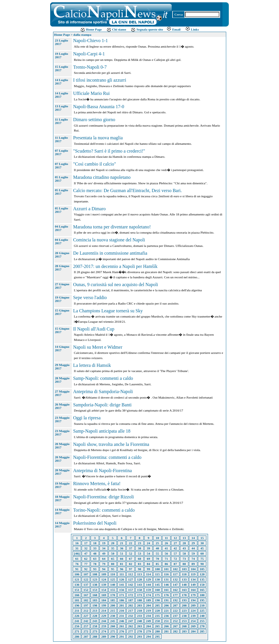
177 (175, 595)
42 (175, 548)
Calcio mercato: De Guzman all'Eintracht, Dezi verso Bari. (127, 190)
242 (86, 621)
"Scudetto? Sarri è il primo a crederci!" (109, 151)
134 (193, 579)
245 (113, 621)
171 (122, 595)
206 (166, 605)
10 (157, 538)
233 (139, 616)
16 (77, 543)
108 (95, 574)
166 (77, 595)
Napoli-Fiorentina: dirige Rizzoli (103, 497)
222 (175, 611)
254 (193, 621)
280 (157, 631)
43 (184, 548)
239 (193, 616)
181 (77, 600)
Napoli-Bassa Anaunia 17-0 (99, 107)
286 (77, 637)
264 (148, 626)
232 (131, 616)
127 (131, 579)
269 (193, 626)
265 (157, 626)
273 (95, 631)
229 (104, 616)
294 (148, 637)
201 (122, 605)
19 (104, 543)
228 (95, 616)
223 (184, 611)
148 (184, 585)
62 (86, 559)
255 (202, 621)
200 (113, 605)
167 (86, 595)
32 (86, 548)
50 (113, 553)
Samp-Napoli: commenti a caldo (103, 378)
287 (86, 637)
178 (184, 595)
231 (122, 616)
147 (175, 585)
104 (193, 569)
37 (131, 548)
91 (77, 569)
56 (166, 553)
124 (104, 579)
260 (113, 626)
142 (131, 585)
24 (148, 543)
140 (113, 585)
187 (131, 600)
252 (175, 621)
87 (175, 564)
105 (202, 569)
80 (113, 564)
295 (157, 637)
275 (113, 631)
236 (166, 616)
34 (104, 548)
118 (184, 574)
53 (139, 553)
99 (148, 569)
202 (131, 605)
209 (193, 605)
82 (131, 564)
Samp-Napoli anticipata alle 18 (102, 431)
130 (157, 579)
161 (166, 590)
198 (95, 605)
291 (122, 637)
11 (166, 538)
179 (193, 595)
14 (193, 538)
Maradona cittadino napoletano (102, 177)
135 (202, 579)
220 (157, 611)
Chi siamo (116, 29)
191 (166, 600)
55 (157, 553)
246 (122, 621)
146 (166, 585)
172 (131, 595)
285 (202, 631)
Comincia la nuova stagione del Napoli (109, 240)
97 (131, 569)
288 (95, 637)
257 (86, 626)
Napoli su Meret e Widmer (98, 347)
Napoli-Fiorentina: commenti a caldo (107, 457)
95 (113, 569)
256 (77, 626)
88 (184, 564)
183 (95, 600)
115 (157, 574)
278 (139, 631)
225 (202, 611)
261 (122, 626)
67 (131, 559)
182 (86, 600)
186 (122, 600)
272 (86, 631)
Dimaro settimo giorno (94, 120)
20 (113, 543)
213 (95, 611)
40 (157, 548)
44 (193, 548)
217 (131, 611)
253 (184, 621)
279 (148, 631)
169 (104, 595)
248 (139, 621)
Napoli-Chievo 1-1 (90, 41)
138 (95, 585)
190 (157, 600)
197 (86, 605)
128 (139, 579)
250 (157, 621)
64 (104, 559)
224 (193, 611)
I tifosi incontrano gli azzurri (100, 80)
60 (202, 553)
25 (157, 543)
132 (175, 579)
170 (113, 595)
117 (175, 574)
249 (148, 621)
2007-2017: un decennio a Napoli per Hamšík (115, 266)
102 (175, 569)
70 (157, 559)
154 (104, 590)
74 (193, 559)
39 (148, 548)
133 (184, 579)
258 (95, 626)
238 (184, 616)
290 (113, 637)
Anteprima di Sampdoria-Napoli (103, 392)
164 (193, 590)
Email (174, 29)
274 (104, 631)
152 (86, 590)
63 (95, 559)
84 (148, 564)
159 (148, 590)
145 (157, 585)
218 (139, 611)
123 (95, 579)
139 (104, 585)
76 (77, 564)
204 (148, 605)
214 (104, 611)
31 (77, 548)
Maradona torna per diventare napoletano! (112, 227)
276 (122, 631)
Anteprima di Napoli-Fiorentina (102, 471)
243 (95, 621)
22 (131, 543)
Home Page (91, 29)
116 (166, 574)
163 (184, 590)
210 (202, 605)
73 (184, 559)
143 (139, 585)
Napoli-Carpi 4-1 (89, 54)
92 (86, 569)
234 (148, 616)
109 (104, 574)
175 (157, 595)
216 (122, 611)
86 (166, 564)
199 (104, 605)
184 (104, 600)
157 (131, 590)
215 (113, 611)
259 (104, 626)
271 (77, 631)
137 (86, 585)
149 (193, 585)
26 (166, 543)
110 (113, 574)
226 (77, 616)
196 (77, 605)
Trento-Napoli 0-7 (90, 67)
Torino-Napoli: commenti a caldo (104, 510)
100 (157, 569)
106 (77, 574)
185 (113, 600)
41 (166, 548)
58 (184, 553)
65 (113, 559)
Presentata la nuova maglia (98, 138)
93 (95, 569)
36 (122, 548)
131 (166, 579)
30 (202, 543)
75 (202, 559)
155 (113, 590)
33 (95, 548)
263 (139, 626)
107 (86, 574)
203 (139, 605)
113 (139, 574)
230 (113, 616)
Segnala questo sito (147, 29)
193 (184, 600)
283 (184, 631)
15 (202, 538)
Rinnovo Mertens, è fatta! (97, 484)
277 (131, 631)
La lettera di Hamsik (92, 365)
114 (148, 574)
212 (86, 611)
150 (202, 585)
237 (175, 616)
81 (122, 564)
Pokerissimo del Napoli (95, 523)
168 (95, 595)
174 (148, 595)
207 (175, 605)
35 (113, 548)
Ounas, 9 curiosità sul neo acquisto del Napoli (115, 285)
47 (86, 553)
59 (193, 553)
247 (131, 621)
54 (148, 553)
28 (184, 543)
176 (166, 595)
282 (175, 631)
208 (184, 605)
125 (113, 579)
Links (192, 29)
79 (104, 564)
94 (104, 569)
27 (175, 543)
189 (148, 600)
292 (131, 637)
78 (95, 564)
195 (202, 600)
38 (139, 548)
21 (122, 543)
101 (166, 569)
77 (86, 564)
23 (139, 543)
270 (202, 626)
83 (139, 564)
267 (175, 626)
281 (166, 631)
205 (157, 605)
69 (148, 559)
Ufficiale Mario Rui (91, 93)
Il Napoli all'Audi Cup (94, 329)
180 (202, 595)
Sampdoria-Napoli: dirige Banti (102, 405)
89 (193, 564)
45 (202, 548)
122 (86, 579)
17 (86, 543)
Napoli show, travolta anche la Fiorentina (111, 444)
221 (166, 611)
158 (139, 590)
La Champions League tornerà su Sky (108, 311)
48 (95, 553)
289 (104, 637)
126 (122, 579)
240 (202, 616)
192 (175, 600)
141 (122, 585)
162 (175, 590)
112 (130, 574)
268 (184, 626)
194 (193, 600)
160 (157, 590)
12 (175, 538)
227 (86, 616)
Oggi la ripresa (87, 418)
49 (104, 553)
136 (77, 585)
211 (77, 611)
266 (166, 626)
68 (139, 559)
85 (157, 564)
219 (148, 611)
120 (202, 574)
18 (95, 543)
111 (122, 574)
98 (139, 569)
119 (193, 574)
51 (122, 553)
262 (131, 626)
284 (193, 631)
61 (77, 559)
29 (193, 543)
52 (131, 553)
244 (104, 621)
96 (122, 569)
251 (166, 621)
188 (139, 600)
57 (175, 553)
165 (202, 590)
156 (122, 590)
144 (148, 585)
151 (77, 590)
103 (184, 569)
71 (166, 559)
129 (148, 579)
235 (157, 616)
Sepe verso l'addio (90, 297)
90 (202, 564)
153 (95, 590)
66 (122, 559)
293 (139, 637)
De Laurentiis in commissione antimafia (110, 253)
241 (77, 621)
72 (175, 559)
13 (184, 538)
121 (77, 579)
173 (139, 595)
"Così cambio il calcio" (94, 164)
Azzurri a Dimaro (89, 209)
